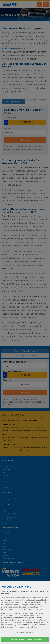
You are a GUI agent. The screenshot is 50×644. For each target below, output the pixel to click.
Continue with (25, 639)
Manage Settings (25, 632)
